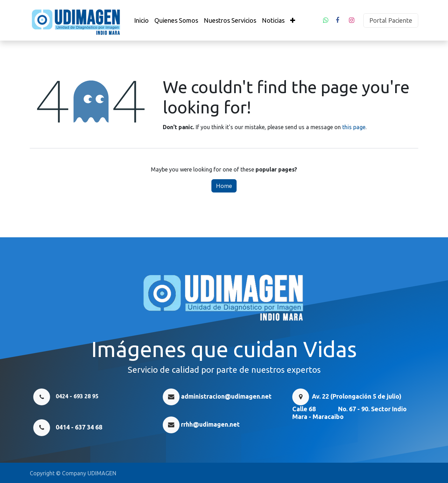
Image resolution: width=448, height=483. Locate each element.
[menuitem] (141, 20)
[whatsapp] (326, 20)
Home (224, 186)
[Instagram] (351, 20)
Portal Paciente (391, 20)
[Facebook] (337, 20)
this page (354, 127)
